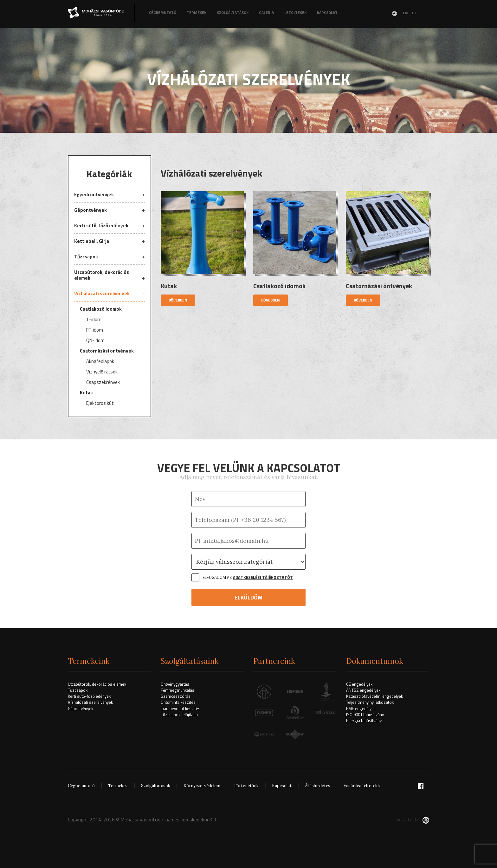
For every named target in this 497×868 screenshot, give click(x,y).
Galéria (266, 13)
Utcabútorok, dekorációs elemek (102, 275)
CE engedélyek (359, 684)
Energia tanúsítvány (364, 721)
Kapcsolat (327, 13)
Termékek (197, 13)
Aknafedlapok (100, 362)
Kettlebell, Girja (92, 241)
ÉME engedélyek (361, 709)
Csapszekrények (103, 383)
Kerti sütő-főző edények (101, 226)
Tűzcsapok (86, 257)
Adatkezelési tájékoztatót (263, 577)
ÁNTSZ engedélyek (363, 690)
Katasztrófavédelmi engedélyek (374, 696)
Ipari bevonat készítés (181, 709)
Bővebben (178, 300)
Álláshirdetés (318, 786)
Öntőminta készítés (178, 702)
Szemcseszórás (176, 696)
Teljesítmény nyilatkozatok (370, 702)
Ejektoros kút (100, 404)
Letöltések (295, 13)
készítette (413, 819)
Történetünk (246, 786)
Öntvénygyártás (175, 684)
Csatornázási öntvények (107, 351)
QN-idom (95, 341)
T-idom (94, 320)
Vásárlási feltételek (362, 786)
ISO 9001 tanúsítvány (365, 715)
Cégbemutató (163, 13)
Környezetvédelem (202, 786)
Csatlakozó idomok (101, 309)
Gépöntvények (90, 210)
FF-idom (95, 330)
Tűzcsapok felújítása (179, 715)
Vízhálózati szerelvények (102, 293)
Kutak (86, 393)
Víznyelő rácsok (102, 372)
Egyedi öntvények (94, 195)
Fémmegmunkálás (177, 690)
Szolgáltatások (233, 13)
